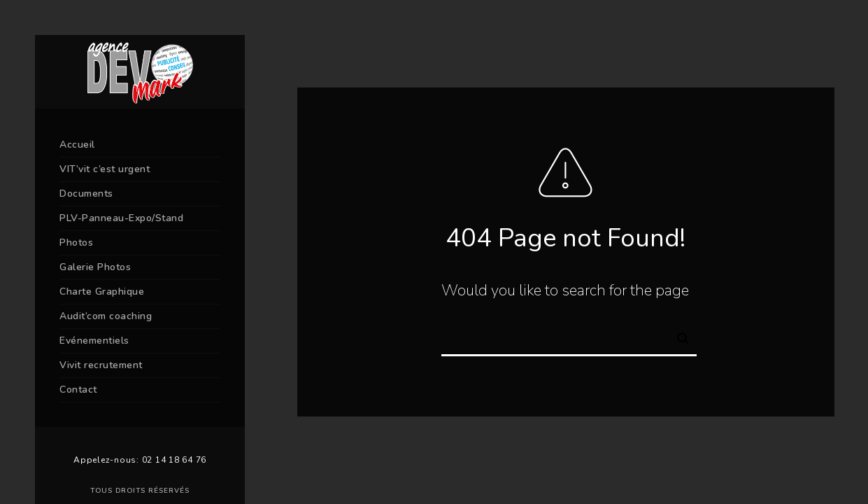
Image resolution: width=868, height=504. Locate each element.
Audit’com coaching (106, 316)
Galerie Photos (95, 267)
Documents (86, 194)
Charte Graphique (102, 292)
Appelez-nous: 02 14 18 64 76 (140, 460)
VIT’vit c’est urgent (105, 169)
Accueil (77, 145)
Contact (78, 390)
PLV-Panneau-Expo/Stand (121, 218)
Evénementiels (94, 341)
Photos (76, 243)
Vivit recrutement (101, 365)
